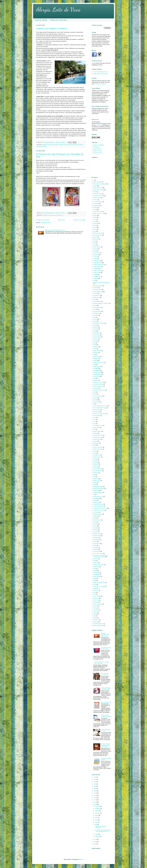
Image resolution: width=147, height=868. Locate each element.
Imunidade (96, 368)
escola (95, 321)
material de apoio (98, 437)
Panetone (96, 473)
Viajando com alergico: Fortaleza (51, 29)
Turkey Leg (96, 600)
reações (95, 524)
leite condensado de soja (100, 408)
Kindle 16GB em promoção (100, 74)
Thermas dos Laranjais (99, 586)
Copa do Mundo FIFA (99, 265)
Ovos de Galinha (98, 469)
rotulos (95, 546)
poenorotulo (96, 490)
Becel (95, 231)
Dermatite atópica (98, 286)
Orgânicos (96, 465)
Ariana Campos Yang (99, 213)
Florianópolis (97, 335)
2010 (95, 842)
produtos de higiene (98, 506)
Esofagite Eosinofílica (99, 323)
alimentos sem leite (47, 145)
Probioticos (96, 502)
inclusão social (67, 145)
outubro (97, 811)
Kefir (94, 392)
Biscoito (95, 237)
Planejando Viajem (98, 487)
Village (95, 618)
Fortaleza (96, 339)
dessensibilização (98, 292)
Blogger (81, 859)
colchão (95, 259)
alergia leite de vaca (98, 190)
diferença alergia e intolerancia (101, 303)
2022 (95, 784)
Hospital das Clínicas (99, 363)
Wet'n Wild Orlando (98, 624)
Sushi (95, 578)
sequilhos (96, 559)
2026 (95, 777)
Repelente (96, 538)
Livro (95, 422)
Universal (96, 602)
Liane (95, 418)
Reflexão (96, 530)
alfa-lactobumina (98, 194)
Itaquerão (96, 388)
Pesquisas (96, 479)
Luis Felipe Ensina (98, 425)
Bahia (95, 225)
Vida (94, 616)
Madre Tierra (97, 427)
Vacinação (96, 610)
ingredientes (96, 376)
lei (94, 404)
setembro (97, 813)
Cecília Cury (96, 253)
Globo (95, 349)
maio (96, 822)
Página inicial (61, 220)
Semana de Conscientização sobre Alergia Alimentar (101, 556)
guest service (97, 357)
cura (94, 280)
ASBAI (95, 217)
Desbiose (96, 288)
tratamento (96, 598)
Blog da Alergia (97, 149)
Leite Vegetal (97, 416)
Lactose (95, 398)
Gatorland (96, 347)
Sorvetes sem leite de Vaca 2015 (106, 648)
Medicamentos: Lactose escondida (106, 716)
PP (94, 494)
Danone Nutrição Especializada (101, 282)
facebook (96, 327)
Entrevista (96, 315)
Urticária (95, 606)
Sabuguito (96, 548)
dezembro (98, 806)
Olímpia (95, 461)
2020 (95, 786)
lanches (95, 400)
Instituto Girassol (98, 151)
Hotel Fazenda (97, 366)
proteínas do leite (98, 514)
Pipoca (95, 483)
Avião (95, 221)
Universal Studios (98, 604)
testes (95, 584)
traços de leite (40, 146)
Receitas (96, 528)
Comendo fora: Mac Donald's (105, 674)
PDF (94, 477)
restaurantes (80, 145)
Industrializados (97, 374)
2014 (95, 800)
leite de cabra (97, 410)
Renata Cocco (97, 534)
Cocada (95, 257)
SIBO (95, 561)
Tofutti (95, 588)
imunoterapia (97, 370)
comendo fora (55, 145)
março (97, 834)
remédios (96, 532)
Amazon (95, 200)
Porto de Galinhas (98, 492)
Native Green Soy (98, 449)
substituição (96, 575)
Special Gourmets (98, 153)
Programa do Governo (99, 510)
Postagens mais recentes (43, 220)
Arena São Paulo (98, 212)
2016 (95, 795)
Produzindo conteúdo (41, 20)
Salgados (96, 550)
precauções (74, 145)
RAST (95, 522)
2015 (95, 798)
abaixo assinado (97, 182)
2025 (95, 780)
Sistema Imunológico (99, 565)
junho (97, 820)
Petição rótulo (97, 481)
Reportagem (96, 540)
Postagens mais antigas (79, 220)
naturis (95, 451)
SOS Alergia (96, 573)
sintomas (96, 563)
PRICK (95, 500)
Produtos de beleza (98, 504)
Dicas (95, 299)
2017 (95, 793)
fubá (94, 343)
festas (95, 331)
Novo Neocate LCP (106, 702)
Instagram (96, 380)
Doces (95, 309)
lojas (94, 424)
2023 (95, 782)
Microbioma (96, 443)
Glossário (96, 353)
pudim (95, 518)
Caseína (95, 249)
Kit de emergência (98, 396)
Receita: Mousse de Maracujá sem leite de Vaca (106, 745)
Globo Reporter (97, 351)
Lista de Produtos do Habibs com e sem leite (101, 663)
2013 (95, 802)
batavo (95, 227)
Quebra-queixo (97, 520)
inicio (95, 378)
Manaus (95, 433)
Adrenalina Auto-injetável (100, 184)
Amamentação (97, 198)
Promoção (96, 512)
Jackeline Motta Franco (99, 390)
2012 (95, 804)
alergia (95, 186)
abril (96, 824)
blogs (95, 241)
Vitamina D (96, 620)
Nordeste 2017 (97, 457)
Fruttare (95, 341)
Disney (95, 305)
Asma (95, 219)
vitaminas (96, 622)
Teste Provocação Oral (99, 582)
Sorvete (95, 571)
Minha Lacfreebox (98, 447)
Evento (95, 325)
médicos (95, 441)
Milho (95, 445)
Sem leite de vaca (98, 553)
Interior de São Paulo (99, 382)
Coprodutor (96, 269)
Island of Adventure (98, 386)
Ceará (95, 251)
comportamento (97, 263)
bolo (94, 243)
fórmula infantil (97, 337)
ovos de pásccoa (59, 215)
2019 (95, 789)
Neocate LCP (97, 455)
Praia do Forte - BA (98, 496)
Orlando (95, 467)
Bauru (95, 229)
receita (95, 526)
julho (96, 818)
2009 (95, 844)
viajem (45, 146)
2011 (95, 839)
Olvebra (95, 463)
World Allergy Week (98, 626)
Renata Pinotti (97, 536)
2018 (95, 791)
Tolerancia (96, 590)
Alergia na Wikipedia (99, 145)
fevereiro (97, 837)
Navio (95, 453)
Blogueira (99, 125)
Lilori (94, 420)
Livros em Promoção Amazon (101, 72)
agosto (97, 815)
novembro (98, 809)
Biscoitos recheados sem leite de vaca (55, 230)
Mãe (94, 429)
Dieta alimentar (97, 301)
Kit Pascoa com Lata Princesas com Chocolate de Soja (103, 831)
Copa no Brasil (97, 267)
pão (94, 475)
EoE (94, 317)
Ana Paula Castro (98, 202)
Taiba (95, 580)
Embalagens (97, 313)
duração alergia (97, 311)
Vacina (95, 608)
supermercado (97, 577)
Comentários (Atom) (46, 223)
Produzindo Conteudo (101, 84)
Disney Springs (97, 307)
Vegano (95, 612)
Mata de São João (98, 435)
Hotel (95, 364)
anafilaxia (96, 204)
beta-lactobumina (98, 235)
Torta (95, 592)
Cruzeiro (95, 274)
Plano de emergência (99, 488)
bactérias (96, 223)
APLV (95, 209)
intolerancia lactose (98, 384)
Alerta (95, 192)
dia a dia (95, 294)
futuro (95, 345)
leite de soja (96, 412)
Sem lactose (96, 551)
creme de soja (97, 273)
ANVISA (95, 208)
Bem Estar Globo (98, 233)
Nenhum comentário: (61, 142)
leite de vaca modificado (99, 414)
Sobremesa (96, 567)
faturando (96, 329)
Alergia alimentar (98, 188)
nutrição (95, 459)
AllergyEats (96, 147)
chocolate (45, 215)
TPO (94, 594)
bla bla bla (96, 239)
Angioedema (97, 206)
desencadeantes (98, 290)
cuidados (61, 145)
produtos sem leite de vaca (100, 508)
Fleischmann (97, 333)
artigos (95, 215)
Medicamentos (97, 439)
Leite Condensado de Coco (100, 406)
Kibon (95, 394)
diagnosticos (97, 296)
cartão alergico (97, 247)
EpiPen (95, 319)
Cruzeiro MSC (97, 276)
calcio (95, 245)
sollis (95, 569)
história (95, 361)
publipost (96, 516)
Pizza (95, 485)
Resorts (95, 542)
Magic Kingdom (97, 431)
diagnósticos (97, 298)
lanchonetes (96, 402)
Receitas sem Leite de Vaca (58, 20)
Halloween (96, 359)
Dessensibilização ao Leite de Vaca (106, 689)
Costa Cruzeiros (97, 271)
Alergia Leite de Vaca (58, 9)
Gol (94, 355)
